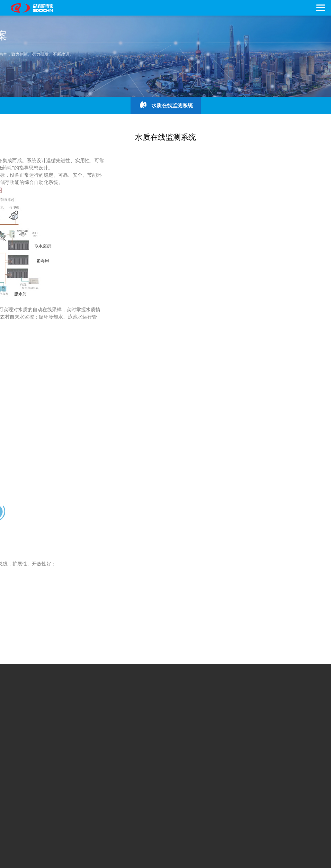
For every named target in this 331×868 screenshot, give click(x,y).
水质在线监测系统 (165, 105)
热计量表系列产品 (81, 736)
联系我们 (35, 767)
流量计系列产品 (123, 736)
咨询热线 (59, 816)
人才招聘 (87, 767)
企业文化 (35, 705)
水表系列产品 (40, 736)
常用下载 (61, 767)
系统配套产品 (161, 736)
